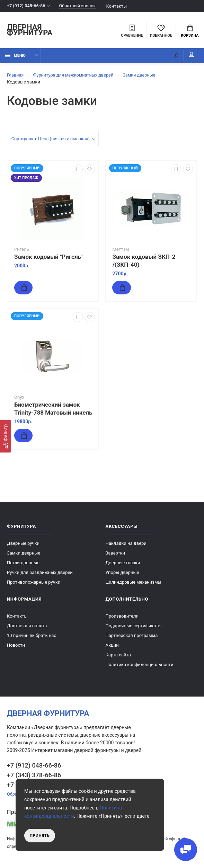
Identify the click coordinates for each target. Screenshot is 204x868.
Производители (122, 617)
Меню (15, 56)
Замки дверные (24, 554)
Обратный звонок (79, 6)
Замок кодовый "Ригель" (48, 257)
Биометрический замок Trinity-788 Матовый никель (53, 409)
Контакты (118, 6)
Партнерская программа (132, 636)
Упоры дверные (122, 573)
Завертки (116, 554)
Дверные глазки (123, 563)
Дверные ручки (23, 544)
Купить (34, 288)
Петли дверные (23, 563)
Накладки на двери (126, 544)
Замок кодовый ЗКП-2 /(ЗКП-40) (144, 261)
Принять (40, 835)
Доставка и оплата (27, 626)
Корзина (190, 32)
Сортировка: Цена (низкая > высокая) (51, 139)
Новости (16, 646)
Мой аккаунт (190, 55)
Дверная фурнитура (30, 31)
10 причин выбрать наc (32, 636)
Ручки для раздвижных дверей (40, 573)
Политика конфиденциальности (140, 665)
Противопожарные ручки (34, 583)
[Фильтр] (6, 436)
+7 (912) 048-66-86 (26, 6)
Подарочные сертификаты (134, 626)
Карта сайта (118, 656)
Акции (112, 646)
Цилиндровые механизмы (134, 583)
